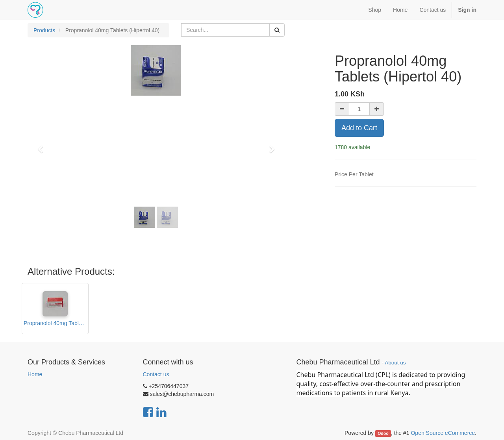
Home (35, 374)
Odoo (383, 433)
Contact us (156, 374)
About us (395, 363)
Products (44, 30)
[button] (43, 146)
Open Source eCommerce (443, 433)
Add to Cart (359, 128)
